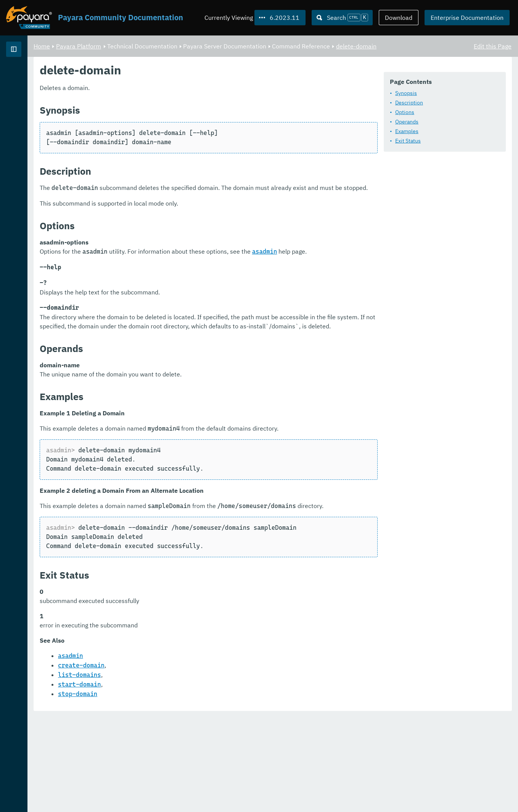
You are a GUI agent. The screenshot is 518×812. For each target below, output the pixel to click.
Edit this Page (493, 46)
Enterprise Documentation (467, 18)
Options (156, 132)
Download (399, 18)
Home (137, 46)
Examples (158, 151)
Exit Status (159, 161)
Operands (158, 142)
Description (160, 123)
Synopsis (157, 113)
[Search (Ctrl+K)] (342, 18)
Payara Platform (174, 46)
